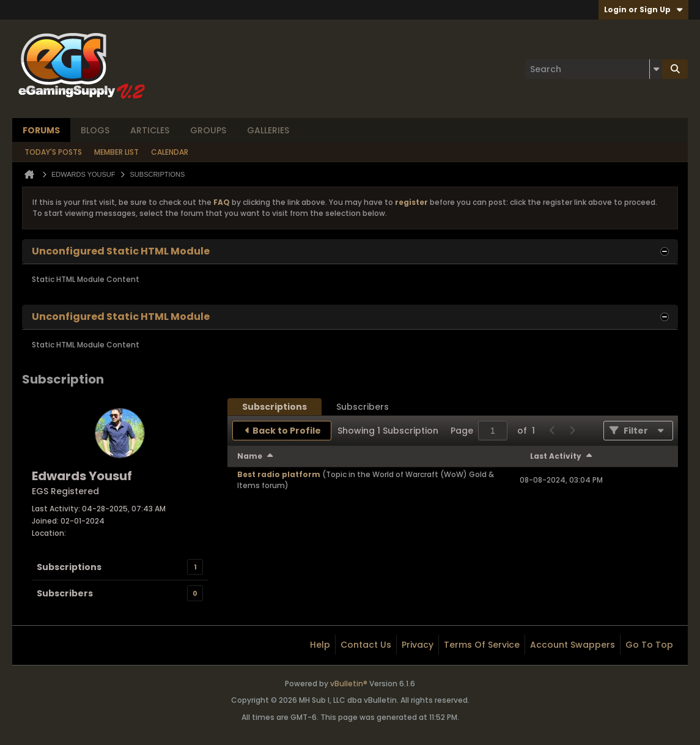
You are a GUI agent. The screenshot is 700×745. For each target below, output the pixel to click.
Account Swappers (573, 645)
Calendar (170, 152)
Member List (116, 152)
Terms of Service (482, 645)
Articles (150, 130)
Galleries (268, 130)
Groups (208, 130)
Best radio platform (279, 474)
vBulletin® (349, 684)
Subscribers (65, 593)
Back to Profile (287, 431)
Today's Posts (53, 152)
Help (320, 645)
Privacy (418, 645)
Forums (41, 130)
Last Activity (556, 456)
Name (250, 456)
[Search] (594, 69)
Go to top (649, 645)
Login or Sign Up (643, 9)
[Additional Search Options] (656, 69)
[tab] (274, 407)
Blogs (95, 130)
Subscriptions (69, 567)
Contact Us (366, 645)
